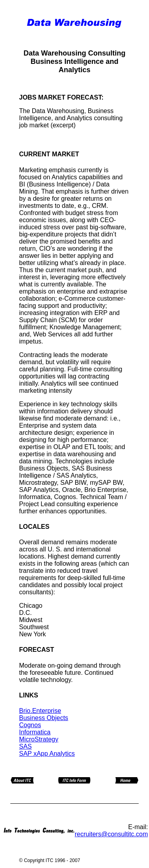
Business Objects (44, 718)
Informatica (35, 732)
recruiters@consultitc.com (111, 834)
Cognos (30, 725)
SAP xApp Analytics (47, 754)
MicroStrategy (39, 739)
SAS (25, 746)
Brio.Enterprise (40, 711)
